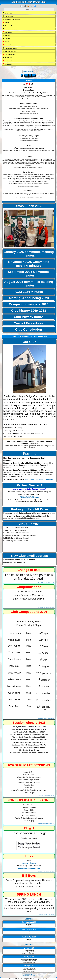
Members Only (8, 26)
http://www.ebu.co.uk (29, 863)
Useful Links (8, 58)
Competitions (8, 45)
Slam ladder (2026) (10, 51)
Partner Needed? (29, 485)
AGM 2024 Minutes (29, 292)
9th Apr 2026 (29, 957)
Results (6, 42)
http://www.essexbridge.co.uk (29, 868)
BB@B (29, 828)
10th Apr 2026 (29, 948)
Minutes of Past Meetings (12, 19)
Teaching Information (10, 29)
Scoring (6, 35)
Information (7, 32)
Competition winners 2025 (29, 304)
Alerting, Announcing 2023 (29, 298)
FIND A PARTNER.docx (29, 497)
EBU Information (9, 54)
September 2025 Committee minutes (29, 274)
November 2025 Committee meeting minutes (29, 264)
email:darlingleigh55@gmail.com (39, 479)
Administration (8, 61)
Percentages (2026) (10, 48)
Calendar (7, 38)
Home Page (7, 13)
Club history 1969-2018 (29, 311)
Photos (6, 23)
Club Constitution (29, 329)
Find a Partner (8, 16)
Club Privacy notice (29, 317)
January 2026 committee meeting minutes (29, 254)
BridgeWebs (8, 64)
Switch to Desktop (29, 72)
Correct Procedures (29, 323)
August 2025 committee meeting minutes (29, 284)
